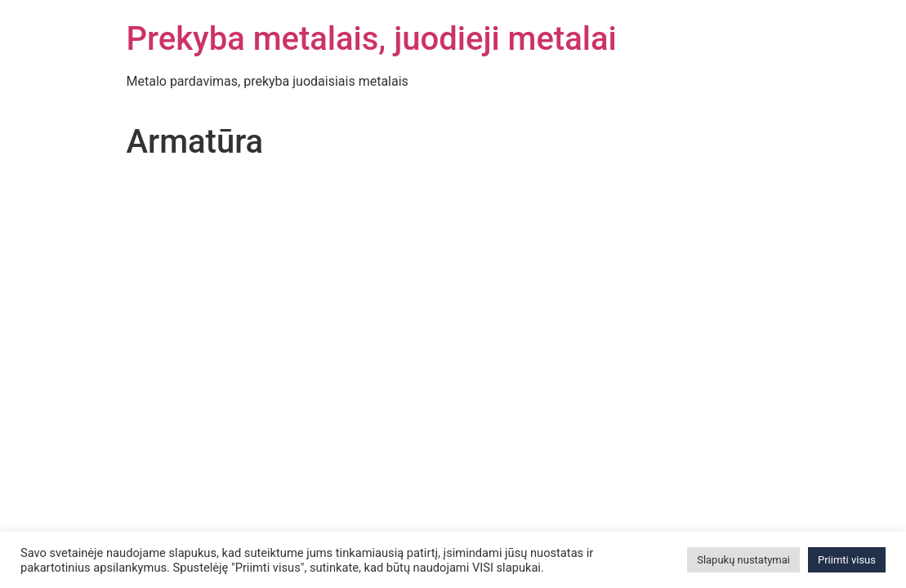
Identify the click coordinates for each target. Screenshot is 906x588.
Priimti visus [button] (847, 560)
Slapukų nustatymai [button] (743, 560)
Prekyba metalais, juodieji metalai (372, 39)
